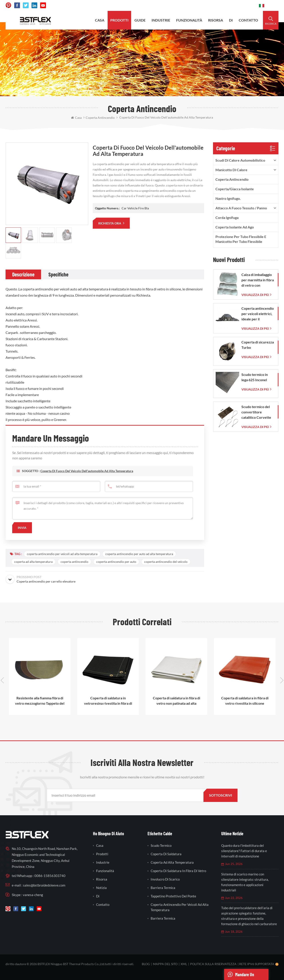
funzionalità (189, 20)
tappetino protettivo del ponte (173, 896)
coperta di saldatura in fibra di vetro (178, 871)
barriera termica (163, 888)
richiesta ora (110, 223)
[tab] (23, 274)
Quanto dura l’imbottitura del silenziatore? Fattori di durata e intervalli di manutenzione (244, 851)
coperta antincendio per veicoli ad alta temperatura (62, 554)
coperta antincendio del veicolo (166, 562)
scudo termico (161, 845)
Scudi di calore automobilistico (240, 160)
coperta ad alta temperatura (33, 562)
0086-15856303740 (239, 5)
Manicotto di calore (231, 170)
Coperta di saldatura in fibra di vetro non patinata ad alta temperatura (177, 701)
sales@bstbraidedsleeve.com (194, 5)
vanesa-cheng (33, 895)
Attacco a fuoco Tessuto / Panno (241, 208)
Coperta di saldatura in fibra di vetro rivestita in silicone (245, 701)
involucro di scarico (165, 879)
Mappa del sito (165, 964)
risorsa (216, 20)
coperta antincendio (74, 562)
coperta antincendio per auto (116, 562)
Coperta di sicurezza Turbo (258, 345)
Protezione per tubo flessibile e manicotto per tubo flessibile (241, 239)
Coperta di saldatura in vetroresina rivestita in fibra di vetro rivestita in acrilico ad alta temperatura (108, 701)
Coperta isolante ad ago (235, 227)
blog (146, 964)
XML (184, 964)
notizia (101, 888)
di (231, 20)
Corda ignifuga (227, 217)
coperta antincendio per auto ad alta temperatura (139, 554)
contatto (248, 20)
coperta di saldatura (166, 854)
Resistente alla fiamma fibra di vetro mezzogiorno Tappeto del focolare (40, 701)
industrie (161, 20)
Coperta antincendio (232, 179)
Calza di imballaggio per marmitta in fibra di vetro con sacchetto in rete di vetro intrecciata (258, 280)
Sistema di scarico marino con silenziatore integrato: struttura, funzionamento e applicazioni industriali (245, 882)
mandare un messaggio (239, 974)
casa (100, 20)
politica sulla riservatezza (213, 964)
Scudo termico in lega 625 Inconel (255, 377)
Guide (140, 20)
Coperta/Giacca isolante (235, 189)
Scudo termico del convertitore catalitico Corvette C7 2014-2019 (256, 412)
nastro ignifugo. (228, 198)
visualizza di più (255, 295)
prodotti (119, 20)
